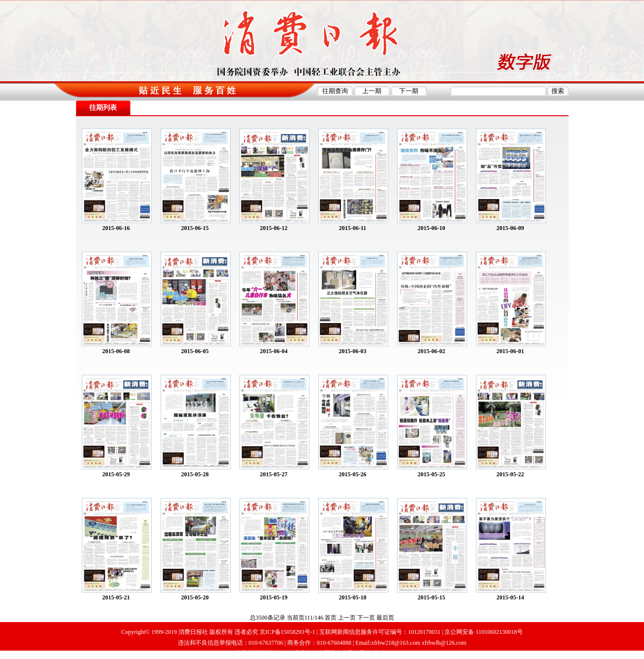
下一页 (366, 618)
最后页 (385, 618)
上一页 (347, 618)
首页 (331, 618)
